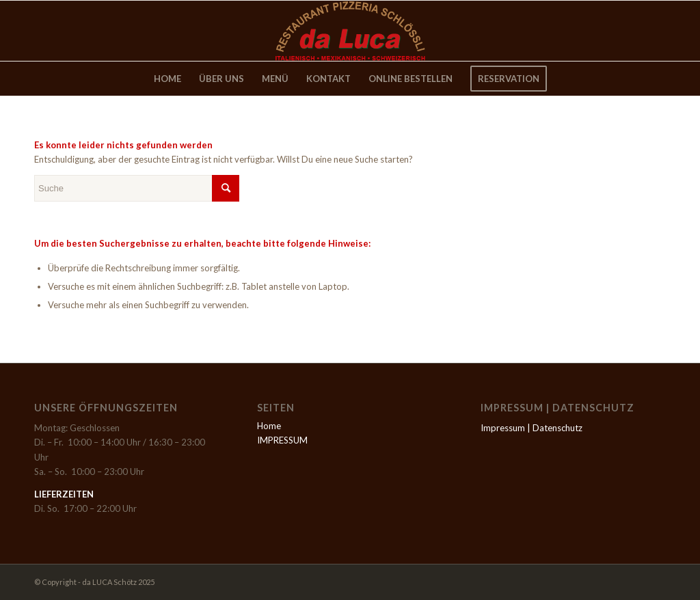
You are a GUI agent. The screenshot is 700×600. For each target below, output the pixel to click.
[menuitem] (167, 79)
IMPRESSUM (282, 440)
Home (269, 426)
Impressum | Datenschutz (531, 428)
